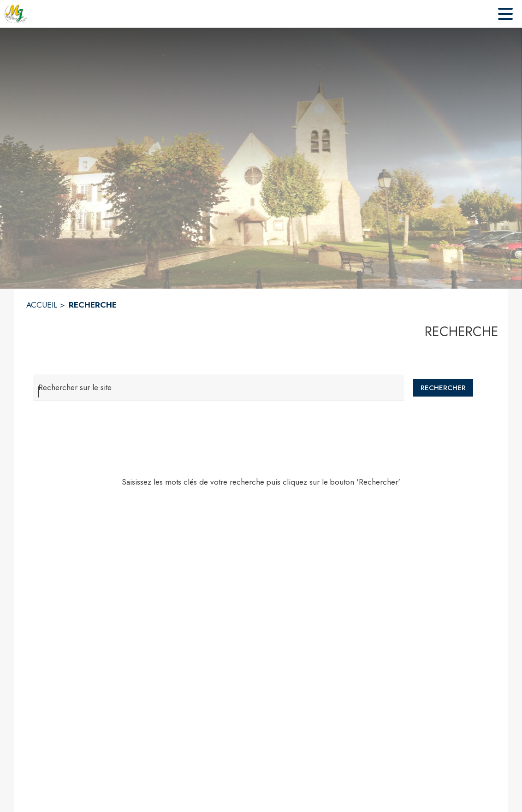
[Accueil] (16, 14)
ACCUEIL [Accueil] (42, 305)
